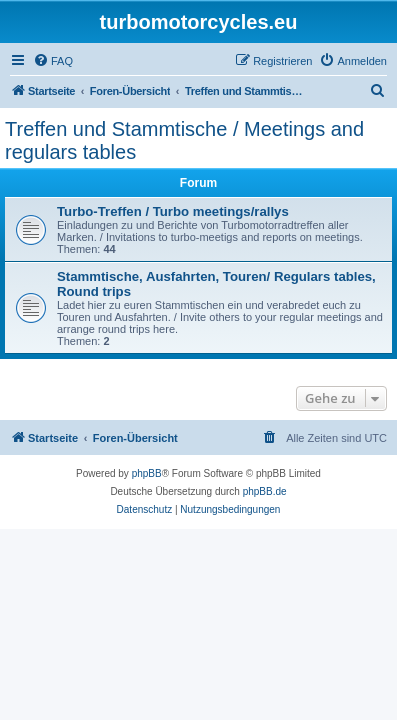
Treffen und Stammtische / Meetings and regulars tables (184, 140)
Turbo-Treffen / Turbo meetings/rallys (173, 211)
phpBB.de (265, 491)
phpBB (147, 473)
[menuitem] (53, 61)
